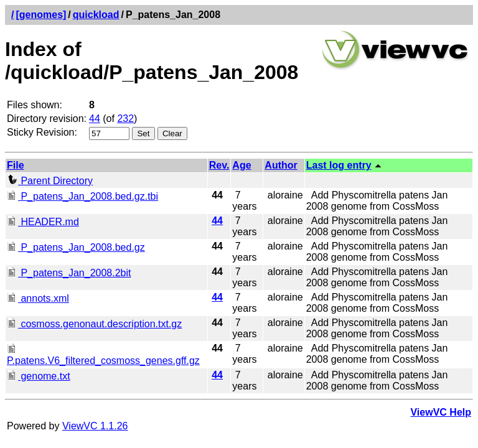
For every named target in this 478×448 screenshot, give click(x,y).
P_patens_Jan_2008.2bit (69, 273)
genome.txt (39, 376)
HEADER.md (43, 222)
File (16, 165)
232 (125, 119)
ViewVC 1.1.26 (95, 426)
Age (241, 165)
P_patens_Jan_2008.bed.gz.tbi (82, 196)
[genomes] (41, 15)
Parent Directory (50, 181)
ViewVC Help (441, 412)
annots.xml (38, 298)
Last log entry (339, 165)
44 (95, 119)
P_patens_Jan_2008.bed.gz (76, 247)
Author (281, 165)
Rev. (219, 165)
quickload (96, 15)
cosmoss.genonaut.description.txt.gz (94, 324)
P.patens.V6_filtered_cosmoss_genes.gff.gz (103, 355)
